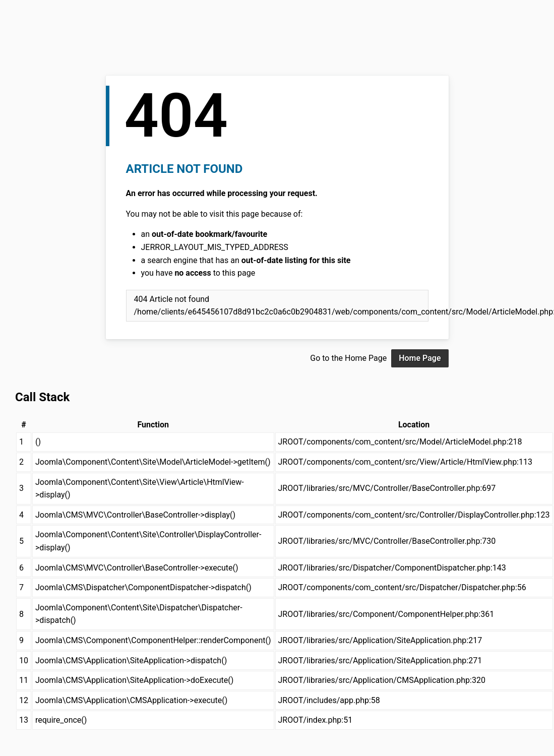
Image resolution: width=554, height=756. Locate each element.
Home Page (420, 358)
